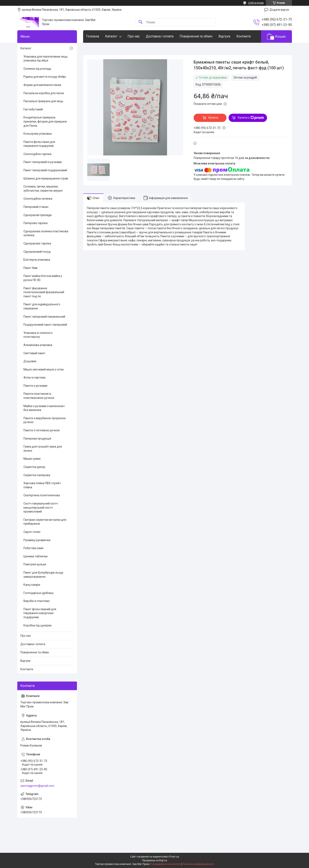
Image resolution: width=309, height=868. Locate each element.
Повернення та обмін (196, 36)
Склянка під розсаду (37, 69)
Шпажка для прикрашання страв (46, 178)
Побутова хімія (33, 548)
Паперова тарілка (35, 223)
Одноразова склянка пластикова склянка (46, 233)
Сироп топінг (32, 532)
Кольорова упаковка (38, 134)
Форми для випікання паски (42, 85)
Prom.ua (174, 857)
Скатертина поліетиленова (42, 495)
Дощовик (30, 361)
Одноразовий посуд (37, 252)
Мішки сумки (32, 459)
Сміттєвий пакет (34, 353)
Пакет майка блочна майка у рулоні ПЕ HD (43, 278)
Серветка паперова (37, 475)
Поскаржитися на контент (166, 864)
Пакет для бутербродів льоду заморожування (43, 575)
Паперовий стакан (36, 207)
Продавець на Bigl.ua (155, 860)
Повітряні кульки (35, 564)
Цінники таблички (35, 556)
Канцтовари (32, 585)
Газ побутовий (33, 109)
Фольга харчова (34, 377)
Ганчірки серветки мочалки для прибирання (45, 522)
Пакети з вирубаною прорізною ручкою (45, 420)
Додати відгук (279, 10)
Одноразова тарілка (37, 243)
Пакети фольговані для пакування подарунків (39, 144)
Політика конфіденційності (198, 864)
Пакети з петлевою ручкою (42, 430)
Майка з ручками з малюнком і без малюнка (44, 408)
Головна (93, 36)
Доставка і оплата (160, 36)
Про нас (134, 36)
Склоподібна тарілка (37, 154)
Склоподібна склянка (38, 199)
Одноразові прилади (38, 215)
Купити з (251, 118)
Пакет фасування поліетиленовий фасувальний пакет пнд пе (44, 292)
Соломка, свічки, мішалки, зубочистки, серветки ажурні (43, 189)
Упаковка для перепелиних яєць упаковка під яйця (46, 59)
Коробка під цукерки (37, 625)
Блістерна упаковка (37, 260)
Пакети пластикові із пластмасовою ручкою (39, 396)
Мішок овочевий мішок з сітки (44, 369)
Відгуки (224, 36)
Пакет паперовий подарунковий (45, 170)
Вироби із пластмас (37, 601)
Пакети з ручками (35, 386)
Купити (213, 118)
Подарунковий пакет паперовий (45, 325)
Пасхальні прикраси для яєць (43, 101)
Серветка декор (34, 467)
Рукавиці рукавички (37, 540)
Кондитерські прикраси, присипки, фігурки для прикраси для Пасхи (45, 121)
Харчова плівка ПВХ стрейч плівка (42, 485)
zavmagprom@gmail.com (37, 786)
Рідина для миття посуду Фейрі (45, 77)
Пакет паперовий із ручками (43, 162)
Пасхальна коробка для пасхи (44, 93)
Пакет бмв (30, 268)
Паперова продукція (37, 439)
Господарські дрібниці (38, 593)
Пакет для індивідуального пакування (42, 306)
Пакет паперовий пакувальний (44, 317)
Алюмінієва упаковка (38, 345)
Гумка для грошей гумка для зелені (43, 449)
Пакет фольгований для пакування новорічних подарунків (40, 613)
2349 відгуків (256, 3)
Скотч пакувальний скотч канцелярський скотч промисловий (41, 507)
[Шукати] (141, 22)
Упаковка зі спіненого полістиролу (38, 335)
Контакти (243, 36)
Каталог (111, 36)
